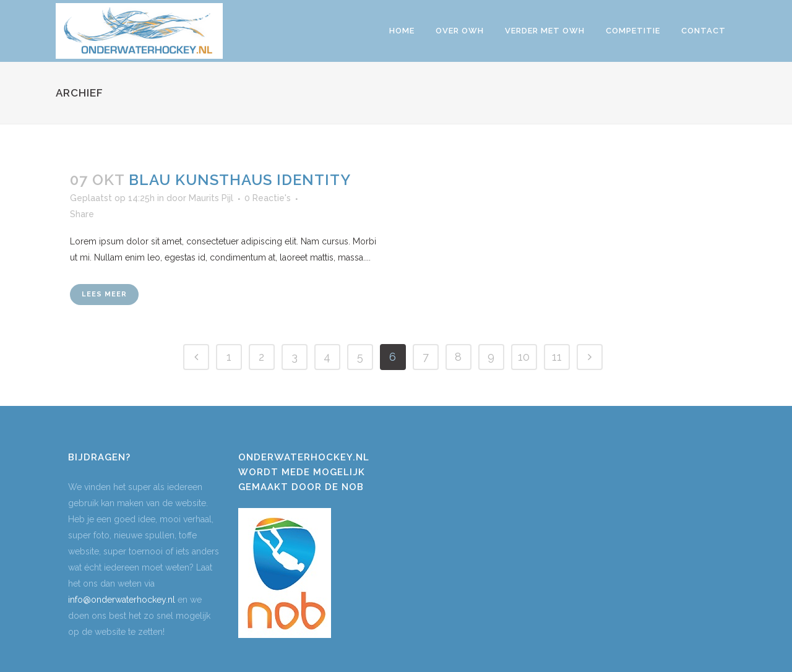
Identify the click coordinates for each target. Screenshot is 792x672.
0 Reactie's (268, 198)
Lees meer (104, 294)
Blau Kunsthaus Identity (240, 180)
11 (557, 357)
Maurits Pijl (211, 198)
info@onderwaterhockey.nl (122, 600)
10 (524, 357)
